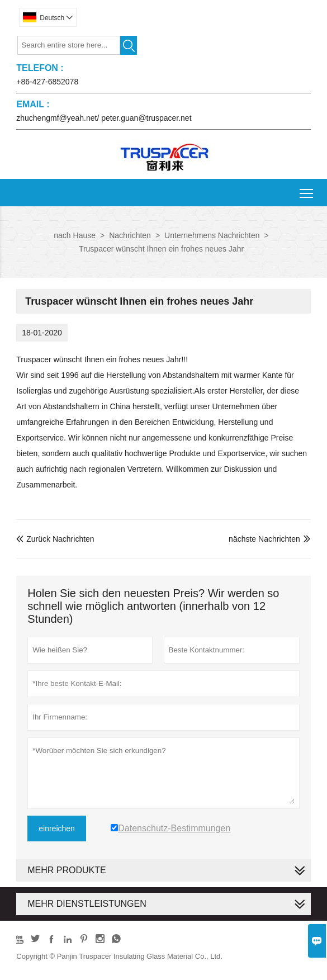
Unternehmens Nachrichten (212, 235)
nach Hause (75, 235)
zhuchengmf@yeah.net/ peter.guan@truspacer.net (104, 118)
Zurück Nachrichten (55, 539)
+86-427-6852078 (47, 82)
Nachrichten (130, 235)
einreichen (57, 828)
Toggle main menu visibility (307, 189)
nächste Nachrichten (264, 539)
